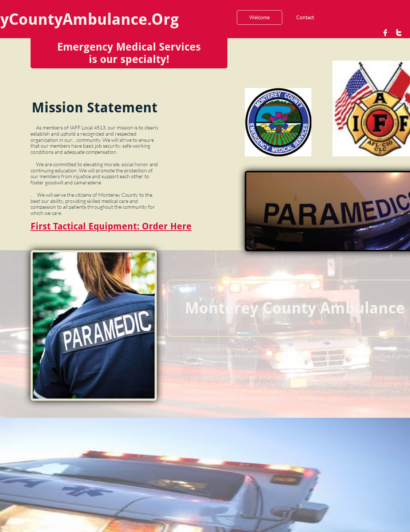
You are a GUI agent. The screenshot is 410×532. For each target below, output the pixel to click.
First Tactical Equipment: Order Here (111, 226)
